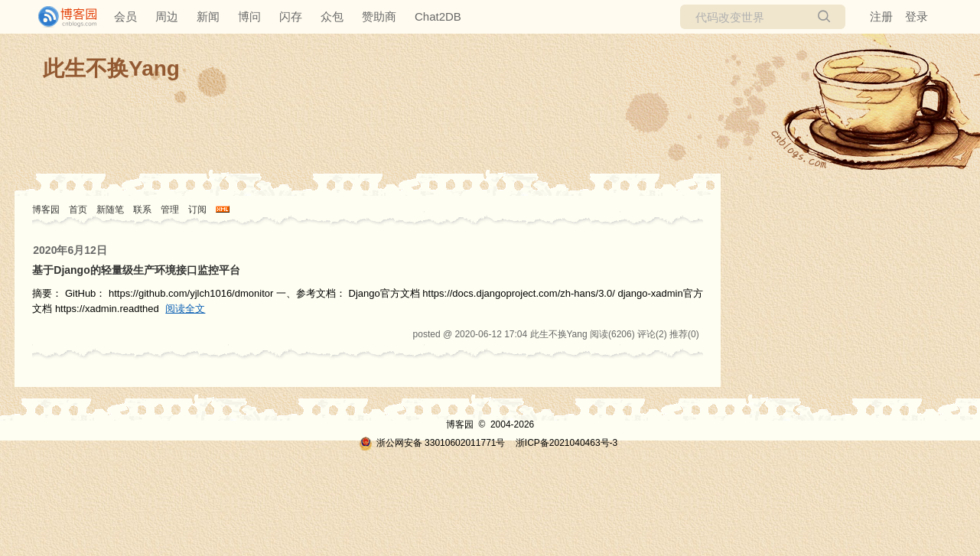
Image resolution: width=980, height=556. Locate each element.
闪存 (291, 16)
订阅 (197, 210)
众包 (332, 16)
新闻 (208, 16)
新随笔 (110, 210)
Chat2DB (438, 16)
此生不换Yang (111, 68)
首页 (78, 210)
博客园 (46, 210)
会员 (125, 16)
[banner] (61, 17)
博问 (249, 16)
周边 (167, 16)
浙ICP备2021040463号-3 (567, 443)
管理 (170, 210)
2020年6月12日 (70, 250)
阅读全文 (185, 309)
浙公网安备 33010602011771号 (432, 443)
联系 (142, 210)
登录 (917, 16)
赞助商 (379, 16)
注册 (881, 16)
